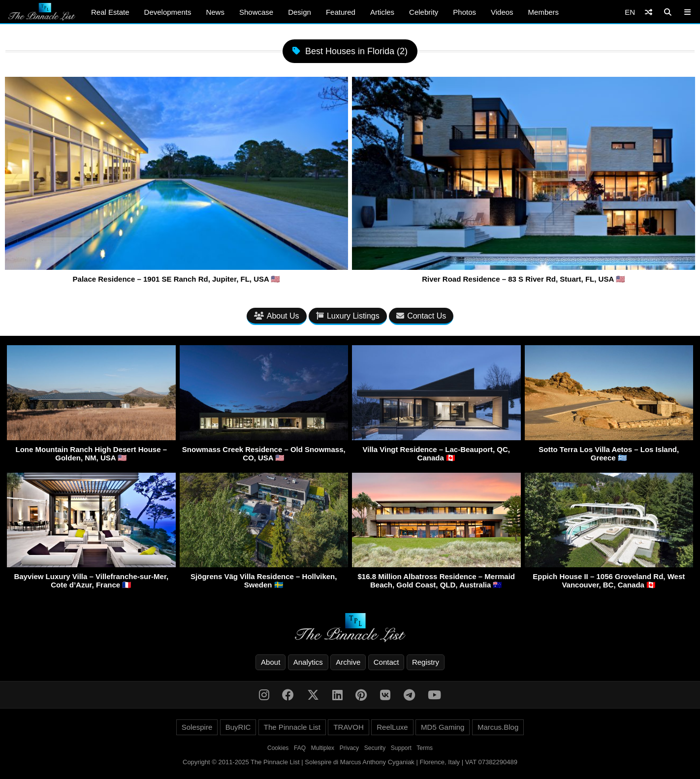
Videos (502, 12)
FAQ (300, 748)
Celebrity (424, 12)
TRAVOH (348, 727)
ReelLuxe (392, 727)
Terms (425, 748)
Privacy (349, 748)
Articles (382, 12)
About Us (277, 316)
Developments (168, 12)
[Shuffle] (649, 12)
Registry (426, 662)
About (270, 662)
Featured (341, 12)
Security (375, 748)
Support (401, 748)
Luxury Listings (348, 316)
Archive (348, 662)
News (215, 12)
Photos (464, 12)
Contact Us (421, 316)
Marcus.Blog (498, 727)
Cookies (278, 748)
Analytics (308, 662)
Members (544, 12)
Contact (386, 662)
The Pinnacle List (292, 727)
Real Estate (110, 12)
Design (300, 12)
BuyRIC (238, 727)
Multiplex (323, 748)
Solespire (197, 727)
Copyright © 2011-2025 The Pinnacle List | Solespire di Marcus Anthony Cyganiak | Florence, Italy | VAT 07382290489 (350, 762)
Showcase (256, 12)
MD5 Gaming (443, 727)
